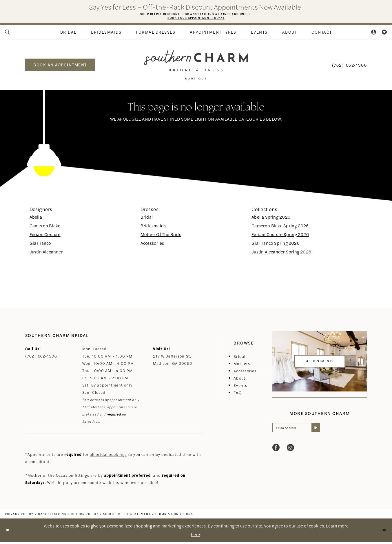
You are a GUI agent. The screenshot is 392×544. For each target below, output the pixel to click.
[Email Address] (303, 431)
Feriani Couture (45, 236)
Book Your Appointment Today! (196, 19)
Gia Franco (40, 245)
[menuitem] (8, 34)
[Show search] (8, 34)
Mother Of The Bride (161, 236)
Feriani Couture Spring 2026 (280, 236)
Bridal (147, 219)
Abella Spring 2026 (271, 219)
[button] (374, 34)
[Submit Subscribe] (328, 431)
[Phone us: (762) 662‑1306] (349, 67)
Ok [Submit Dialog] (382, 532)
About (239, 380)
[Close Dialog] (9, 533)
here (195, 537)
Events (240, 388)
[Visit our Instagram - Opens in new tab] (290, 453)
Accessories (152, 245)
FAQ (237, 395)
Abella (36, 219)
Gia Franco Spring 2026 (276, 245)
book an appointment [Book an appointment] (60, 67)
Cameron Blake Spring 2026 (280, 228)
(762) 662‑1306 (41, 358)
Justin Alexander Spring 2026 (281, 254)
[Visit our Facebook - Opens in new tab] (276, 453)
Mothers (242, 366)
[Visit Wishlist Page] (385, 34)
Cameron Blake (45, 228)
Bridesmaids (153, 228)
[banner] (196, 67)
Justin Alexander (46, 254)
